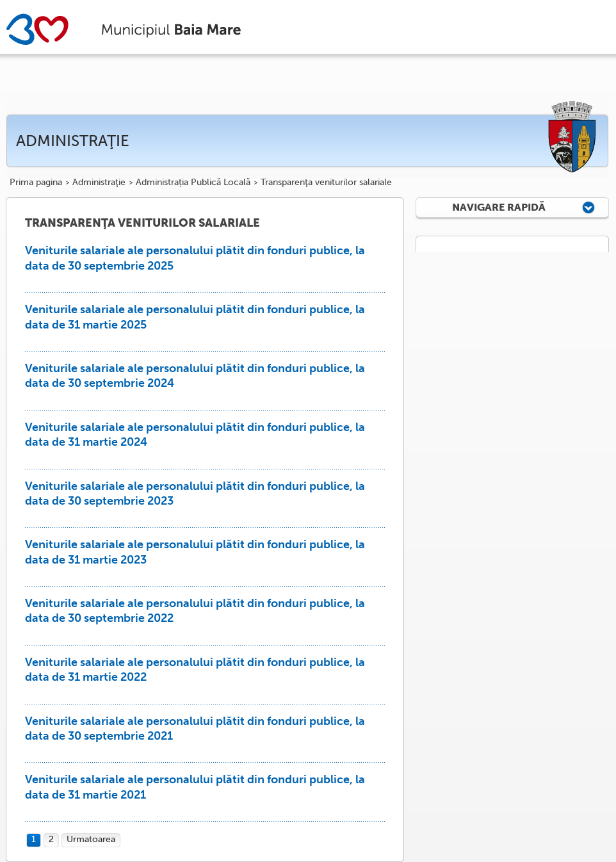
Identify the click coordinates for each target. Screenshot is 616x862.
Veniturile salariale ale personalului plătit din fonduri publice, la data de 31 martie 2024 (195, 435)
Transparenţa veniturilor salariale (326, 183)
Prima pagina (36, 183)
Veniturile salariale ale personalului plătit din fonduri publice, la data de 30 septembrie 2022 (195, 611)
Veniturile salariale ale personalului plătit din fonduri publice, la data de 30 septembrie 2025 (195, 258)
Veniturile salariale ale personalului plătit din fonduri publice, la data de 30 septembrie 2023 (195, 493)
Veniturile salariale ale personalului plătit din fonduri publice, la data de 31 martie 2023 (195, 552)
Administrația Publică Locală (193, 183)
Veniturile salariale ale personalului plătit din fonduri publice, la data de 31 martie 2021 (195, 787)
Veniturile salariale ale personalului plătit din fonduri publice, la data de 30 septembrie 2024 (195, 376)
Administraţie (99, 183)
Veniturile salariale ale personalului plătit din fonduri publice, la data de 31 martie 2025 (195, 317)
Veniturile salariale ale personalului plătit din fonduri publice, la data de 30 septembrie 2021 (195, 728)
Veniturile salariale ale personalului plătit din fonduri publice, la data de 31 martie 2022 (195, 670)
